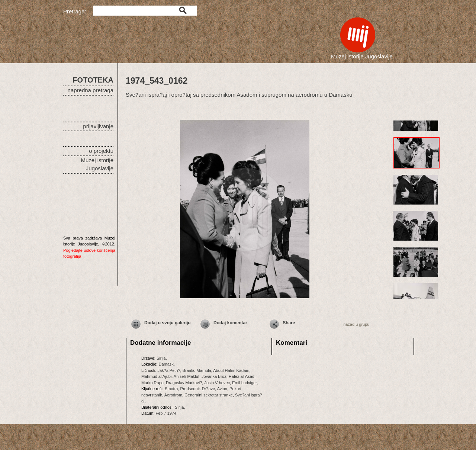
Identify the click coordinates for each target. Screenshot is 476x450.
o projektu (101, 151)
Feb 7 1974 (166, 413)
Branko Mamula (197, 370)
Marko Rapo (152, 383)
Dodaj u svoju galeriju (168, 323)
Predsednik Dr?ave (198, 389)
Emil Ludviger (244, 383)
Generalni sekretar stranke (209, 395)
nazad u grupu (356, 324)
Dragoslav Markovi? (184, 383)
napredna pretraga (91, 90)
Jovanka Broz (214, 376)
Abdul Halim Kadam (231, 370)
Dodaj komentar (230, 323)
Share (289, 323)
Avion (222, 389)
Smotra (171, 389)
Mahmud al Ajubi (156, 376)
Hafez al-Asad (242, 376)
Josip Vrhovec (217, 383)
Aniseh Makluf (186, 376)
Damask (166, 364)
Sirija (161, 358)
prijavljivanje (98, 126)
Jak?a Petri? (169, 370)
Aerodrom (173, 395)
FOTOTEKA (93, 80)
